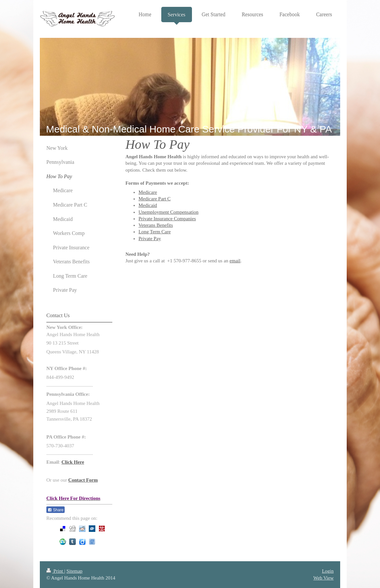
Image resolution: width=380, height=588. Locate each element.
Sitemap (74, 571)
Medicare (148, 192)
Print (55, 571)
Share (55, 510)
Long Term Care (155, 232)
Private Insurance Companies (167, 219)
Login (328, 571)
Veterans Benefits (156, 225)
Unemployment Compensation (168, 212)
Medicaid (148, 205)
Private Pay (150, 239)
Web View (324, 578)
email (235, 261)
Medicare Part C (154, 199)
